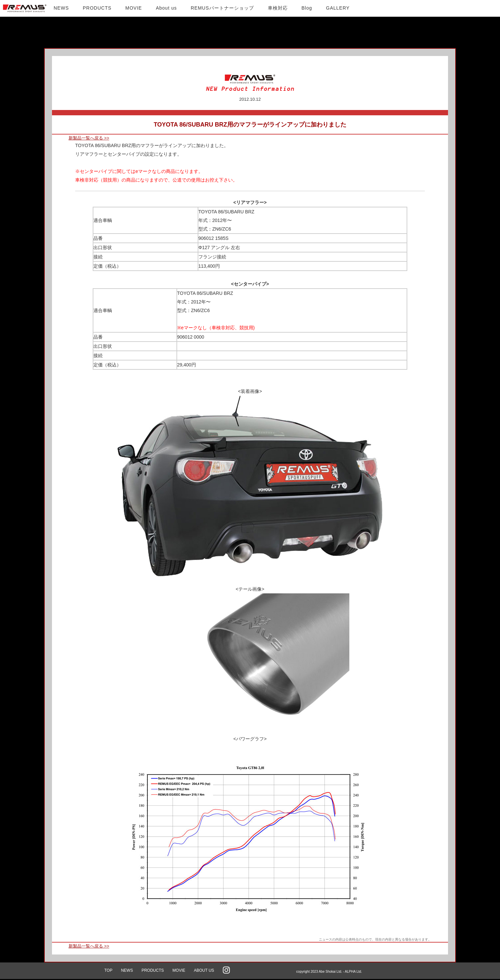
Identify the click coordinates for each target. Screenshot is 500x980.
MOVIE (179, 970)
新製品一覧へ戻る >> (89, 138)
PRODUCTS (152, 970)
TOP (108, 970)
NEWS (127, 970)
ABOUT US (204, 970)
